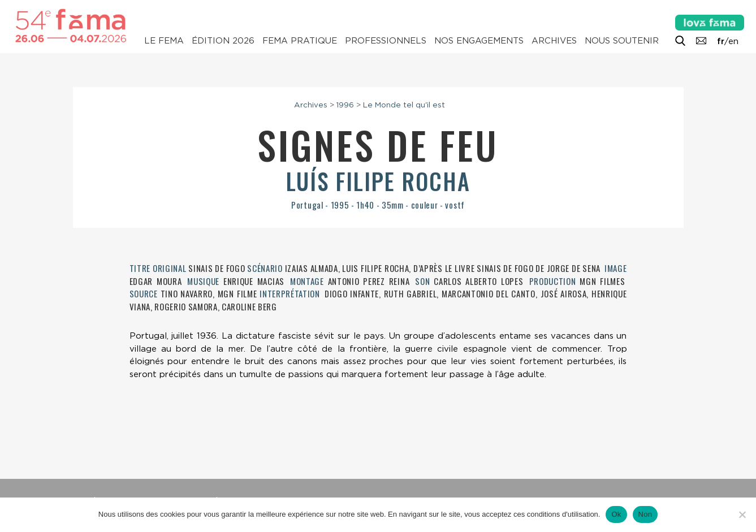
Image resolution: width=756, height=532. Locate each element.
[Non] (742, 514)
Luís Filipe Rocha (378, 181)
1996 (345, 105)
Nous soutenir (622, 41)
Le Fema (164, 41)
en (733, 41)
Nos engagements (479, 41)
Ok (616, 514)
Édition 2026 (223, 41)
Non (645, 514)
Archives (554, 41)
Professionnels (386, 41)
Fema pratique (300, 41)
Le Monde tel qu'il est (404, 105)
